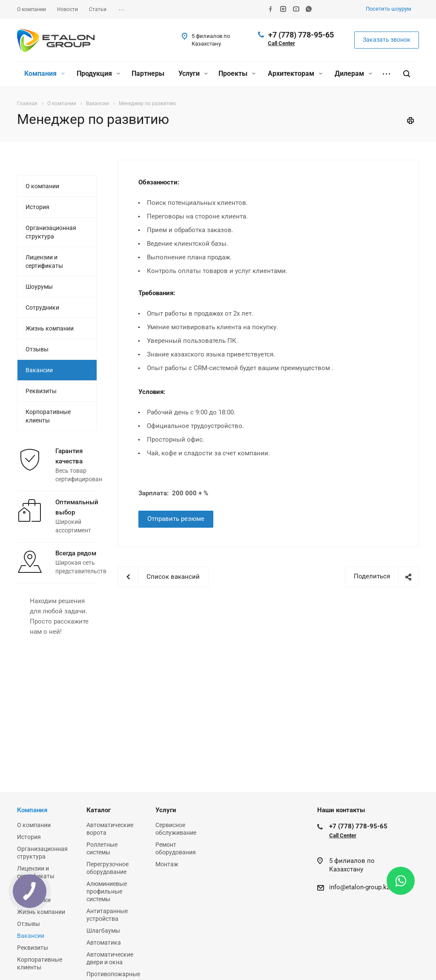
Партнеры (148, 73)
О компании (42, 186)
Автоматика (104, 943)
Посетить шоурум (389, 9)
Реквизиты (41, 391)
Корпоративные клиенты (48, 416)
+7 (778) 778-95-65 (301, 35)
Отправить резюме (176, 519)
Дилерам (353, 73)
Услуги (193, 73)
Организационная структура (51, 232)
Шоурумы (39, 287)
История (37, 207)
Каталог (99, 810)
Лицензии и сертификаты (44, 262)
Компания (44, 73)
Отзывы (37, 349)
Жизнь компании (50, 328)
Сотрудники (42, 308)
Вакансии (39, 370)
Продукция (98, 73)
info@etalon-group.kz (359, 887)
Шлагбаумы (103, 931)
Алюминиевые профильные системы (107, 891)
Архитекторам (295, 73)
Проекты (237, 73)
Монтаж (167, 864)
